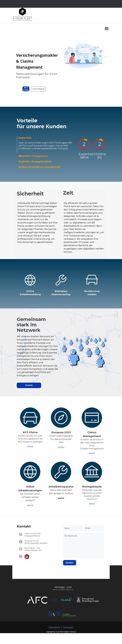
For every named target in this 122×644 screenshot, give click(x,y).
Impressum (68, 627)
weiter (30, 446)
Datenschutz (55, 627)
